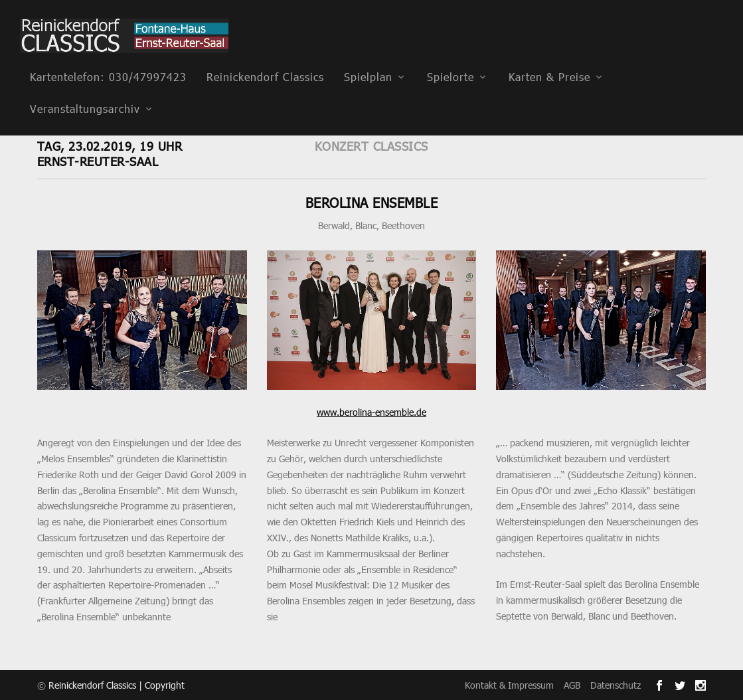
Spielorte (451, 59)
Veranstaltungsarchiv (85, 91)
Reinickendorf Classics (265, 59)
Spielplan (368, 59)
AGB (572, 684)
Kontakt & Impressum (509, 684)
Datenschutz (616, 684)
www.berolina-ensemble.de (371, 411)
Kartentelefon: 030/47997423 (108, 59)
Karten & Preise (549, 59)
